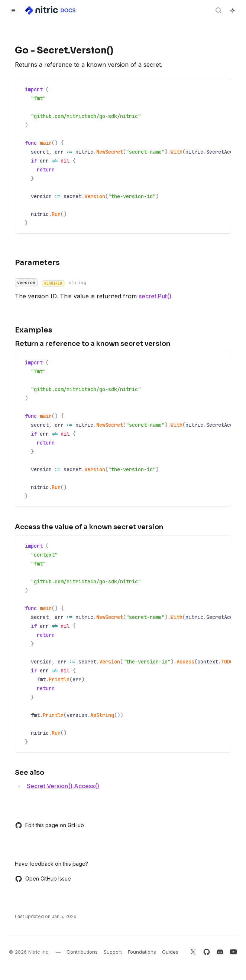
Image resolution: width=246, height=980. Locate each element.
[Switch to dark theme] (233, 10)
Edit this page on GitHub (49, 825)
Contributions (82, 952)
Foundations (142, 952)
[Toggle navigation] (13, 10)
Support (113, 952)
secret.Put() (155, 296)
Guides (170, 952)
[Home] (51, 10)
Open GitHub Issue (43, 879)
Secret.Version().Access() (63, 786)
